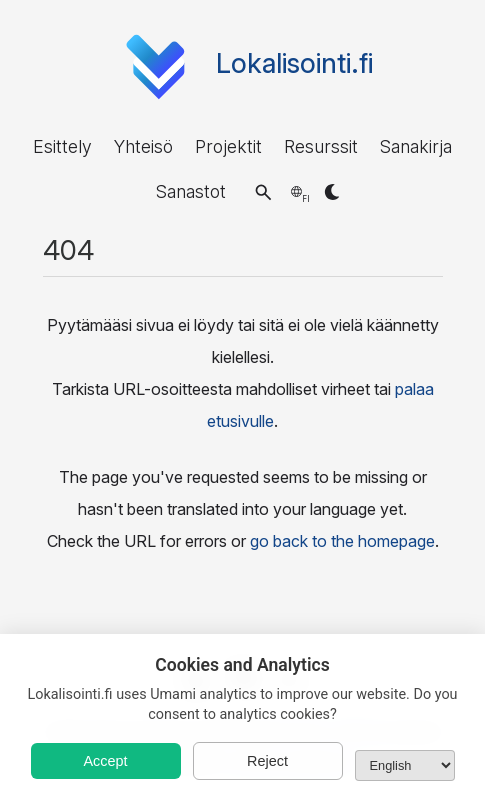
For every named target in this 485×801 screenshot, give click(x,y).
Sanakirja (416, 146)
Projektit (228, 146)
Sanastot (191, 191)
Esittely (62, 146)
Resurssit (321, 146)
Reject (267, 761)
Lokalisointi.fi (294, 63)
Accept (106, 761)
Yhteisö (143, 146)
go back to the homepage (342, 541)
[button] (263, 191)
